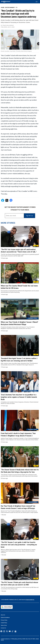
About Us (3, 615)
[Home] (6, 2)
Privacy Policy (4, 620)
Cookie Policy (4, 623)
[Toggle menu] (37, 2)
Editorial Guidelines (5, 618)
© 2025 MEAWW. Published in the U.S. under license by (14, 600)
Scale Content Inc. (30, 600)
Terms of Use (4, 625)
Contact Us (3, 628)
